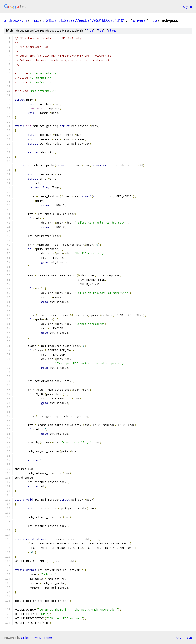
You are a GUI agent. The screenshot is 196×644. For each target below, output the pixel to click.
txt (178, 638)
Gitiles (25, 638)
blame (112, 31)
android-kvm (16, 20)
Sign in (187, 7)
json (188, 638)
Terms (48, 638)
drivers (139, 20)
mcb (153, 20)
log (101, 31)
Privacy (36, 638)
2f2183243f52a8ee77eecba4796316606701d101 (84, 20)
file (90, 31)
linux (35, 20)
